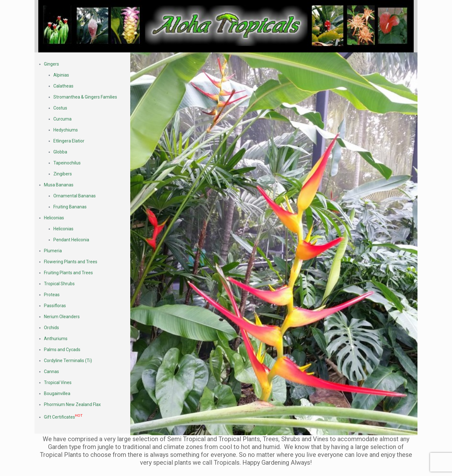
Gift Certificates (63, 417)
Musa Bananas (59, 185)
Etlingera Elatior (69, 141)
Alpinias (61, 75)
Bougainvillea (57, 393)
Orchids (51, 328)
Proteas (52, 295)
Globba (60, 152)
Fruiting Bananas (70, 207)
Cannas (51, 372)
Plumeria (53, 251)
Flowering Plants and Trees (71, 262)
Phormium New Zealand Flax (72, 404)
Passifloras (55, 306)
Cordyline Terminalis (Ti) (68, 361)
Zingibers (63, 174)
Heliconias (54, 218)
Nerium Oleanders (62, 317)
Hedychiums (66, 130)
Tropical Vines (58, 382)
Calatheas (63, 86)
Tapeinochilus (67, 163)
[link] (226, 26)
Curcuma (62, 119)
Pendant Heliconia (71, 240)
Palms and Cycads (62, 350)
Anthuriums (56, 339)
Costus (60, 108)
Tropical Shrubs (59, 284)
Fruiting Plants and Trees (68, 273)
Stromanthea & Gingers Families (85, 97)
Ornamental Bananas (75, 196)
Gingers (51, 64)
